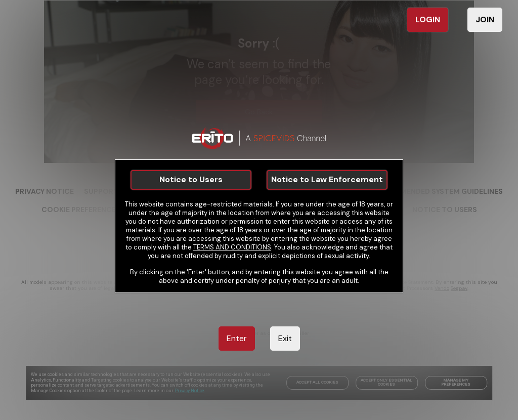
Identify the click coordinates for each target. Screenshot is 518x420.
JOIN (485, 19)
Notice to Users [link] (191, 179)
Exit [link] (285, 338)
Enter (237, 338)
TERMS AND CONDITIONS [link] (232, 247)
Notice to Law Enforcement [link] (327, 179)
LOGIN (428, 19)
